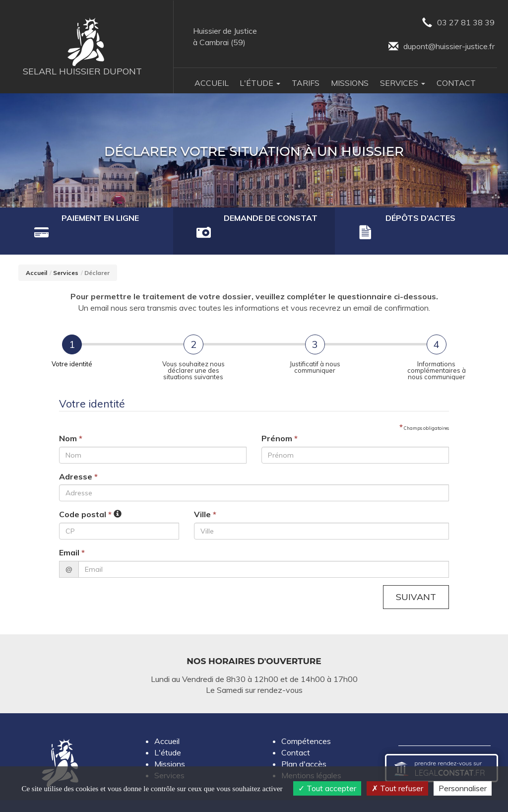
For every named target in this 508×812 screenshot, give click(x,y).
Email (72, 533)
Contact (456, 84)
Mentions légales (311, 756)
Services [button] (403, 84)
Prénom (280, 418)
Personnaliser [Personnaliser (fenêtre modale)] (463, 788)
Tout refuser (397, 788)
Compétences (306, 722)
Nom (71, 418)
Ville (205, 494)
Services (66, 253)
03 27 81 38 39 (457, 23)
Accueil (212, 84)
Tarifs (306, 84)
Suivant (415, 577)
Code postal (85, 494)
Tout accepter (327, 788)
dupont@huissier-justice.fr (440, 47)
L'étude (168, 733)
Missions (350, 84)
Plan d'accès (304, 744)
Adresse (78, 456)
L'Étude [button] (260, 84)
